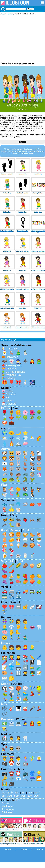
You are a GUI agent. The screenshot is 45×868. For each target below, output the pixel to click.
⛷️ (18, 699)
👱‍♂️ (32, 647)
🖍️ (5, 662)
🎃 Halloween (10, 357)
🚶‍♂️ (12, 638)
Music (5, 704)
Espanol (8, 849)
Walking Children (38, 193)
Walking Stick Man (23, 231)
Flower (6, 408)
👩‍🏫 (12, 657)
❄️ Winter (8, 401)
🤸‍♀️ (5, 699)
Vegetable (8, 561)
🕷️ (25, 361)
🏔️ (18, 443)
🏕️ (25, 699)
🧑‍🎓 (25, 673)
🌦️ (32, 438)
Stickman (7, 812)
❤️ (5, 607)
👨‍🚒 (32, 724)
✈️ (12, 596)
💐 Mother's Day (11, 375)
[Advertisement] (22, 39)
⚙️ (12, 779)
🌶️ (12, 571)
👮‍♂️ (25, 724)
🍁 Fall (6, 397)
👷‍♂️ (39, 724)
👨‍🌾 (5, 729)
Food (5, 530)
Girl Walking (38, 174)
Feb (10, 793)
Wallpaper (8, 806)
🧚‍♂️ (32, 758)
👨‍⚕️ (12, 739)
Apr (23, 793)
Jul (3, 796)
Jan (4, 793)
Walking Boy (22, 174)
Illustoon (3, 14)
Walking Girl (7, 251)
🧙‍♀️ (18, 361)
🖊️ (39, 657)
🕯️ (25, 382)
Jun (37, 793)
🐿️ (32, 464)
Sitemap (24, 849)
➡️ (18, 607)
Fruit (20, 561)
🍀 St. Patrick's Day (13, 372)
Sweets (15, 530)
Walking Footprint (7, 174)
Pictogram (8, 809)
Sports (6, 684)
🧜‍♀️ (25, 758)
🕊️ (5, 495)
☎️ (12, 773)
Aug (10, 796)
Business (7, 719)
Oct (23, 796)
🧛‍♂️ (32, 361)
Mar (17, 793)
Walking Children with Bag (38, 232)
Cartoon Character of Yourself (33, 844)
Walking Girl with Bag (38, 251)
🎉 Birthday (9, 378)
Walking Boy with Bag (7, 231)
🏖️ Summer (9, 394)
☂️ (32, 779)
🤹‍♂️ (25, 638)
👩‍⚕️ (18, 739)
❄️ (18, 438)
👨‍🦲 (5, 627)
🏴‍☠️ (5, 764)
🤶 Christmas (10, 349)
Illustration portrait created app (10, 844)
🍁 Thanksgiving (12, 365)
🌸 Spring (8, 391)
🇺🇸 (39, 607)
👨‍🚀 (12, 748)
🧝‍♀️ (39, 758)
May (30, 793)
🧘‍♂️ (12, 699)
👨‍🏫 (32, 673)
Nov (29, 796)
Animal (6, 449)
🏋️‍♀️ (39, 693)
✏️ (32, 657)
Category (11, 14)
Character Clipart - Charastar (10, 830)
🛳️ (18, 596)
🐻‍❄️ (5, 464)
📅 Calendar (9, 404)
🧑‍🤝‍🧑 (12, 622)
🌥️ (5, 438)
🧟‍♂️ (39, 361)
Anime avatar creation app (32, 830)
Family (6, 643)
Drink (26, 530)
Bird (4, 485)
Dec (36, 796)
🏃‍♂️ (18, 638)
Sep (16, 796)
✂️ (25, 662)
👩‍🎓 (18, 657)
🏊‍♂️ (25, 693)
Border (6, 803)
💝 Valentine (9, 369)
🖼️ (5, 784)
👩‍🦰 (25, 647)
